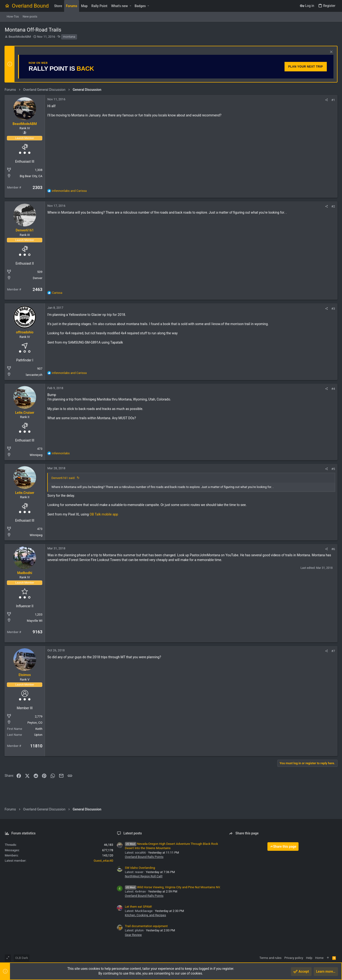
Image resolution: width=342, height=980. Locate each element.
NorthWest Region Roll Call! (144, 876)
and (69, 191)
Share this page (283, 847)
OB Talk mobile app (104, 514)
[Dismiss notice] (330, 52)
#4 (333, 389)
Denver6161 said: (63, 478)
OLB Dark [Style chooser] (22, 958)
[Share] (326, 100)
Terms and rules (270, 958)
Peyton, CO (35, 723)
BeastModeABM (20, 37)
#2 (333, 206)
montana (69, 37)
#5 (333, 469)
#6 (333, 549)
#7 (333, 651)
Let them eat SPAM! (138, 907)
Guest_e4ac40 (103, 861)
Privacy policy (294, 958)
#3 (333, 309)
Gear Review (133, 935)
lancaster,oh (34, 375)
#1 (333, 100)
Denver (38, 278)
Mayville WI (35, 621)
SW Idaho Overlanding (140, 868)
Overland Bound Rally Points (144, 857)
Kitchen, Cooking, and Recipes (145, 915)
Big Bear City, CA (31, 176)
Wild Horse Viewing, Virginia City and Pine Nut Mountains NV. (173, 887)
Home (319, 958)
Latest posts (133, 833)
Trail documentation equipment (146, 926)
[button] (130, 6)
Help (309, 958)
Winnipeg (36, 455)
